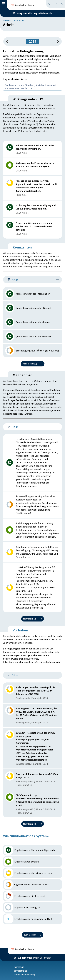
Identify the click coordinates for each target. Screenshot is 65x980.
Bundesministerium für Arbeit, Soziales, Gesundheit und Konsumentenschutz (31, 87)
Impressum (19, 967)
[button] (4, 3)
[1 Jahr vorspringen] (57, 41)
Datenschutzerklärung (24, 975)
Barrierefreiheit (21, 971)
